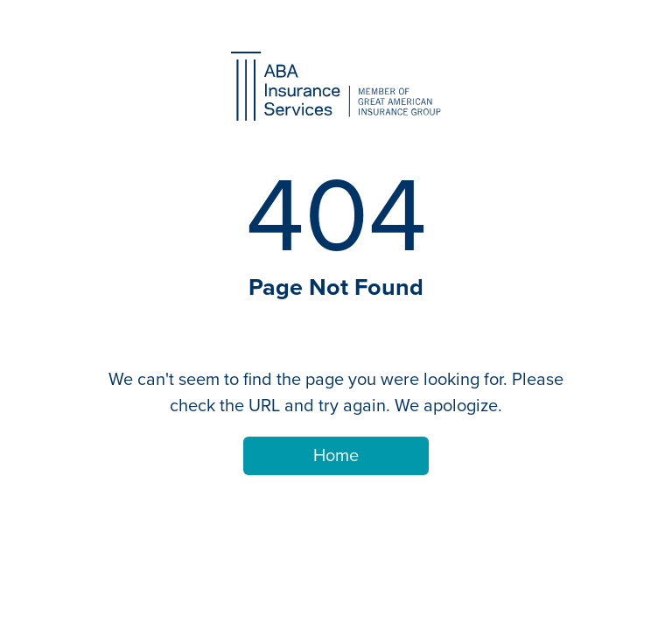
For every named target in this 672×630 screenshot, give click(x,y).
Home (336, 456)
